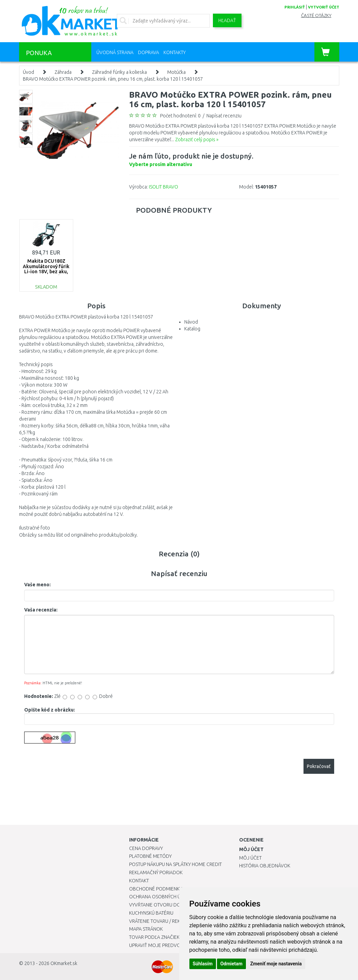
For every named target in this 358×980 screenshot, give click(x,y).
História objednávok (265, 866)
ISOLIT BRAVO (164, 187)
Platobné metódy (150, 856)
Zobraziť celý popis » (197, 140)
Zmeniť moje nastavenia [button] (276, 964)
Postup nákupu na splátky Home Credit (175, 864)
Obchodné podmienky (155, 889)
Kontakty (175, 52)
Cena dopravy (146, 848)
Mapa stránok (146, 929)
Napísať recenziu (224, 116)
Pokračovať (319, 766)
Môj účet (250, 858)
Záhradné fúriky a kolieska (119, 72)
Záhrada (63, 72)
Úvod (28, 72)
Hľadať (227, 20)
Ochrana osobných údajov (163, 897)
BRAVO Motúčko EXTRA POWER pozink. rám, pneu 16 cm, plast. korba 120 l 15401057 (113, 79)
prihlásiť (295, 7)
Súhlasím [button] (203, 964)
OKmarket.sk (64, 963)
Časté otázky (316, 15)
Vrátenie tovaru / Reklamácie (164, 921)
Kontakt (139, 881)
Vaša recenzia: (41, 610)
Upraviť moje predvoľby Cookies (169, 945)
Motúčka (176, 72)
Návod (191, 322)
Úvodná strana (115, 52)
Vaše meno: (37, 585)
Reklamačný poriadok (156, 872)
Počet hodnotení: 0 (180, 116)
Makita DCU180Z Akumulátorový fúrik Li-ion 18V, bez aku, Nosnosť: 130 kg (46, 269)
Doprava (149, 52)
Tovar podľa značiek (154, 937)
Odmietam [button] (231, 964)
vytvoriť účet (324, 7)
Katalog (192, 329)
